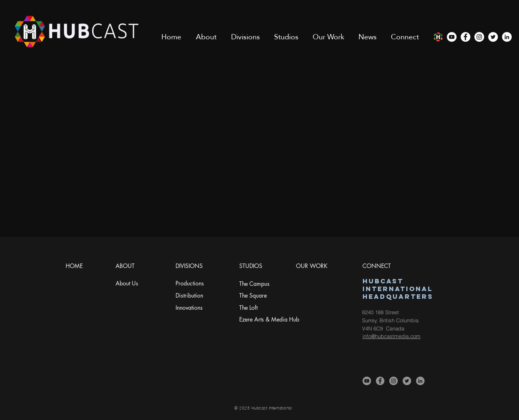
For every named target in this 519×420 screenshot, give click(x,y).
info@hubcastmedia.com (391, 336)
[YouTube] (452, 37)
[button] (206, 37)
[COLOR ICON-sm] (438, 37)
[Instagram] (479, 37)
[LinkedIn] (507, 37)
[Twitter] (493, 37)
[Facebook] (465, 37)
